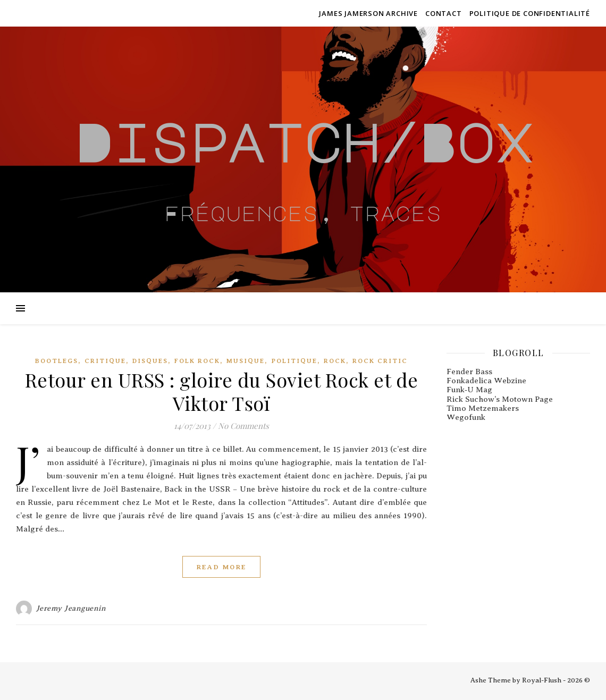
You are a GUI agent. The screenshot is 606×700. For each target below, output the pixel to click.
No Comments (243, 426)
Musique (246, 361)
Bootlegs (57, 361)
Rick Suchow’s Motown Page (500, 399)
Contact (444, 13)
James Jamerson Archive (368, 13)
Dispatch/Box (303, 142)
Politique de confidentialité (530, 13)
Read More (221, 567)
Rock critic (380, 361)
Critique (105, 361)
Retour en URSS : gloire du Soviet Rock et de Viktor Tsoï (222, 391)
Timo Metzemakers (483, 408)
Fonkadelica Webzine (486, 381)
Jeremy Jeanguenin (71, 608)
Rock (335, 361)
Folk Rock (197, 361)
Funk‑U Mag (469, 390)
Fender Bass (469, 372)
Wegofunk (466, 417)
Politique (294, 361)
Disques (150, 361)
